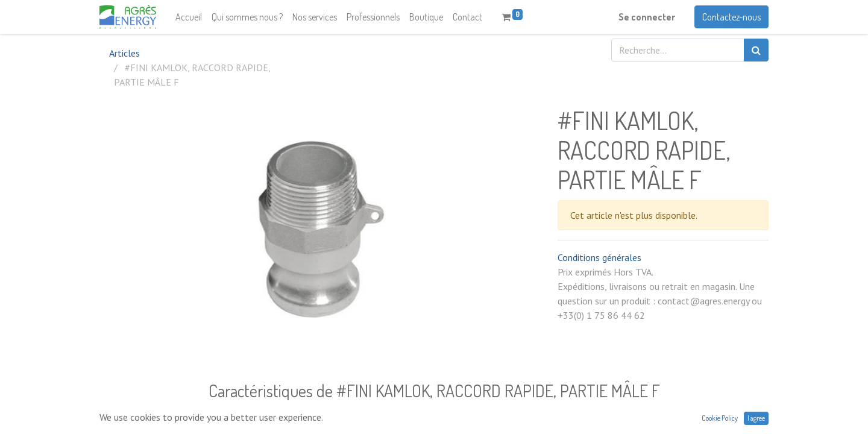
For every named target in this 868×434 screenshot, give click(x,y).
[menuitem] (189, 17)
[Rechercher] (756, 50)
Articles (124, 53)
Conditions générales (599, 257)
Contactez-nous (731, 17)
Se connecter (647, 17)
